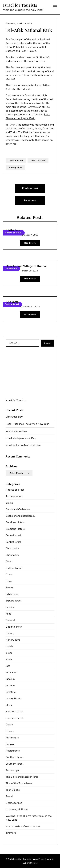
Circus (9, 562)
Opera (9, 725)
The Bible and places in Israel (22, 777)
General (10, 620)
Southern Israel (14, 757)
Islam (9, 653)
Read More (30, 243)
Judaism (10, 679)
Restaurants (13, 751)
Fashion (10, 607)
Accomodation (14, 496)
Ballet (9, 503)
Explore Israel (14, 601)
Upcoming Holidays (17, 809)
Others (10, 731)
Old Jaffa (12, 302)
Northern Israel (14, 712)
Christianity (12, 548)
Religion (10, 744)
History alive (15, 167)
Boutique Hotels (15, 522)
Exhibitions (12, 594)
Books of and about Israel (20, 516)
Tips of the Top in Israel (19, 783)
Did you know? (14, 568)
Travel (9, 796)
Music (9, 705)
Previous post (30, 188)
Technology (12, 770)
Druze (9, 575)
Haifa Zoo (13, 230)
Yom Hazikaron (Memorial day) (23, 445)
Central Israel (16, 160)
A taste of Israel (15, 490)
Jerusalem (11, 672)
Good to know (38, 160)
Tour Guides (13, 790)
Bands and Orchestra (18, 509)
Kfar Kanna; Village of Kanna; (26, 266)
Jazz (8, 666)
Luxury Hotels (14, 699)
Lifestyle (11, 692)
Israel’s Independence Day (21, 438)
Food (8, 614)
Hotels (10, 646)
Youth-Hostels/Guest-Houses (23, 826)
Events (10, 588)
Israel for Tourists (20, 5)
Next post (30, 200)
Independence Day (16, 431)
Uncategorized (14, 803)
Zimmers (11, 833)
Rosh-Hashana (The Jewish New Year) (28, 424)
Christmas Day (14, 417)
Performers (12, 738)
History (10, 633)
